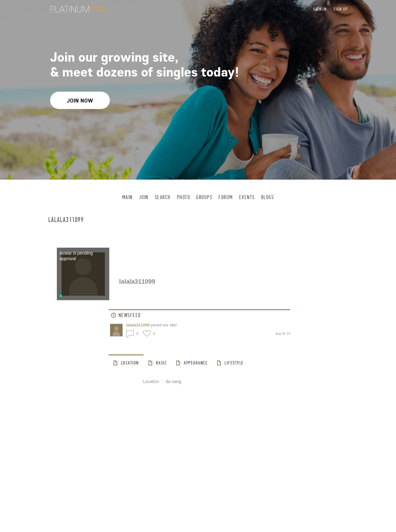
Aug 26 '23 (283, 334)
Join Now (80, 100)
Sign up (341, 9)
